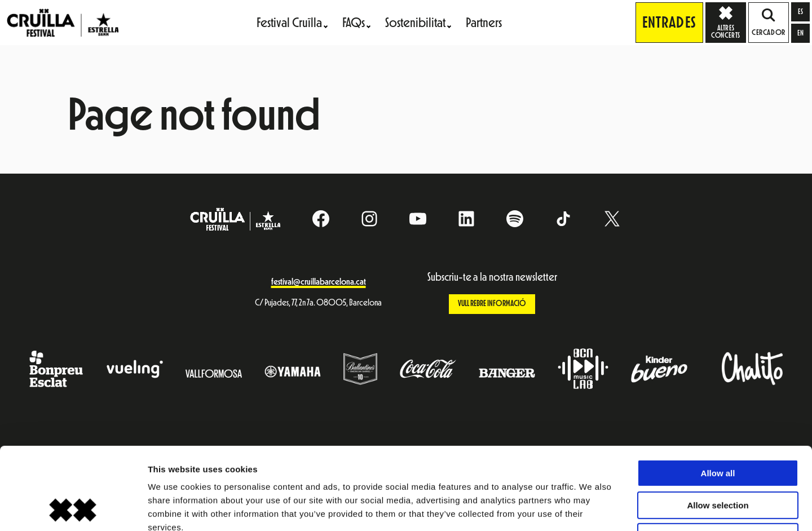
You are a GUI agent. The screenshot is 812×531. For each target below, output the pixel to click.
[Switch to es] (800, 12)
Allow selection (718, 428)
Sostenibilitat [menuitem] (415, 23)
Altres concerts (729, 22)
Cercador (768, 23)
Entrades (669, 23)
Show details (592, 509)
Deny (718, 460)
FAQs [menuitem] (354, 23)
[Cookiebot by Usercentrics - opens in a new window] (73, 509)
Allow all (718, 396)
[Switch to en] (800, 33)
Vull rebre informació (492, 304)
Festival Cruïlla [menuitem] (289, 23)
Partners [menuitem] (484, 23)
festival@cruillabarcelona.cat (319, 282)
